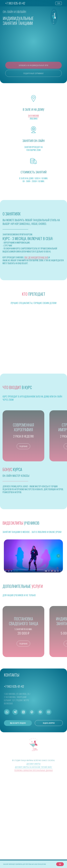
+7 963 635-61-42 (15, 3)
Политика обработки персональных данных (34, 855)
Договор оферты (33, 848)
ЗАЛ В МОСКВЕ (33, 116)
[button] (33, 65)
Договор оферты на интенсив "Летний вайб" (34, 851)
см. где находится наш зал (36, 257)
